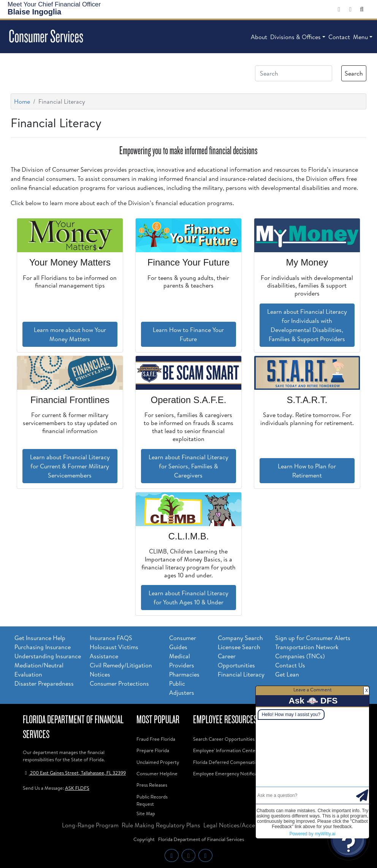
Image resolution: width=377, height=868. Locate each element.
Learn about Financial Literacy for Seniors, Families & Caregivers (188, 466)
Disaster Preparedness (44, 683)
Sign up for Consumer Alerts (313, 638)
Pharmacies (184, 674)
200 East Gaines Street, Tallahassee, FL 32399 (74, 773)
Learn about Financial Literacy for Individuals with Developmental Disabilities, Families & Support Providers (307, 325)
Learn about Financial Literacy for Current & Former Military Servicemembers (70, 466)
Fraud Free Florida (156, 739)
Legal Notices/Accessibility (239, 825)
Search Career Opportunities (224, 739)
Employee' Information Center (225, 750)
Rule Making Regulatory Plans (161, 825)
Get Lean (287, 674)
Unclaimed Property (158, 762)
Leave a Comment (313, 689)
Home (22, 101)
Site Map (146, 813)
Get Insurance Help (40, 638)
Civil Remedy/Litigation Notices (121, 670)
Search (354, 73)
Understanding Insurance (48, 656)
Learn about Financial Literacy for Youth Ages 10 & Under (188, 598)
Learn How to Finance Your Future (188, 334)
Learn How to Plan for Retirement (307, 471)
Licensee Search (239, 647)
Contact (339, 37)
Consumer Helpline (157, 773)
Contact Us (290, 665)
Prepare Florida (153, 750)
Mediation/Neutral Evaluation (39, 670)
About (259, 37)
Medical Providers (182, 661)
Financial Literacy (241, 674)
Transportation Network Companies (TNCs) (307, 651)
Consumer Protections (119, 683)
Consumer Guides (183, 642)
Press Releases (152, 785)
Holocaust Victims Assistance (114, 651)
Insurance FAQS (111, 638)
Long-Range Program (90, 825)
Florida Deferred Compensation (227, 762)
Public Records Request (152, 800)
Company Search (240, 638)
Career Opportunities (236, 661)
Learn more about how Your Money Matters (70, 334)
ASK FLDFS (77, 788)
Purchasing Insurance (43, 647)
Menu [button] (360, 37)
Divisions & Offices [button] (295, 37)
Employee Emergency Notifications (230, 773)
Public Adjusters (182, 688)
